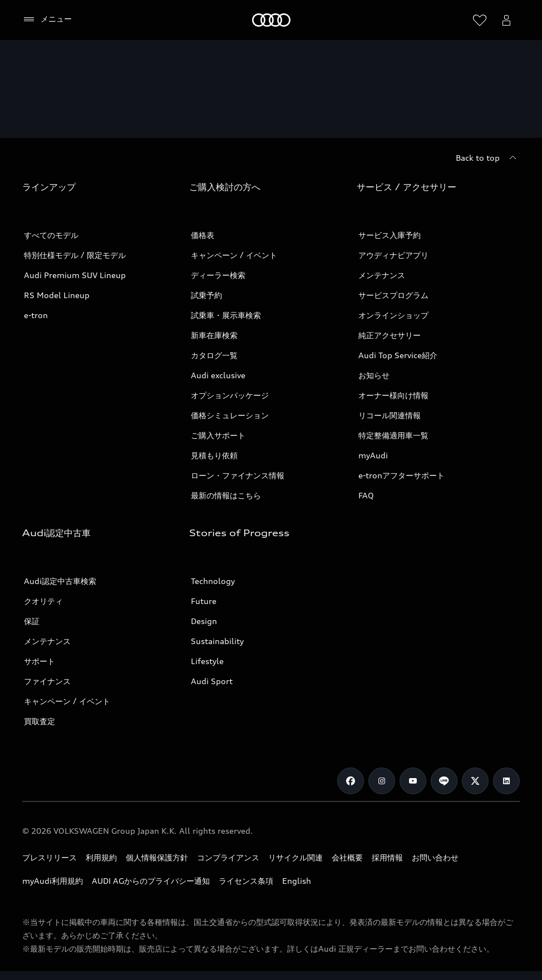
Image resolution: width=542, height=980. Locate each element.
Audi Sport (212, 681)
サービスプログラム (393, 295)
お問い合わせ (435, 857)
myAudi (373, 455)
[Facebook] (351, 781)
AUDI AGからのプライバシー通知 (151, 881)
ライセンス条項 (246, 881)
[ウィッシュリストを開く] (480, 20)
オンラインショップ (393, 315)
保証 (32, 621)
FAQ (366, 495)
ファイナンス (47, 681)
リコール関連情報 (390, 415)
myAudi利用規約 (53, 881)
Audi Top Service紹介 (398, 355)
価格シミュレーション (230, 415)
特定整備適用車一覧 (393, 435)
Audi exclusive (218, 375)
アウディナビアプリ (393, 255)
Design (204, 621)
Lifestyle (207, 661)
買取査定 (40, 721)
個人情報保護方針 (157, 857)
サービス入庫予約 (390, 235)
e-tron (36, 315)
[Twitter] (475, 781)
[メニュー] (47, 19)
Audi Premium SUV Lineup (75, 275)
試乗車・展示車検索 (226, 315)
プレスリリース (50, 857)
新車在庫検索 (214, 335)
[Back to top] (488, 158)
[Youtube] (413, 781)
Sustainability (217, 641)
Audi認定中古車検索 (60, 581)
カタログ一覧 (214, 355)
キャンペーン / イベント (234, 255)
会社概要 (347, 857)
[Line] (444, 781)
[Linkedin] (506, 781)
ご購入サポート (218, 435)
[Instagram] (382, 781)
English (297, 881)
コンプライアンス (228, 857)
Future (204, 601)
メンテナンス (382, 275)
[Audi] (271, 20)
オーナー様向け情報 (393, 395)
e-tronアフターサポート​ (401, 475)
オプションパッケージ (230, 395)
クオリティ (43, 601)
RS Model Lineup (57, 295)
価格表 (203, 235)
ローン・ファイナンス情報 (238, 475)
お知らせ (374, 375)
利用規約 (101, 857)
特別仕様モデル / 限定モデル (75, 255)
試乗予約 (206, 295)
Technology (213, 581)
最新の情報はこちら (226, 495)
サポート (40, 661)
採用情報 (387, 857)
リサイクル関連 (295, 857)
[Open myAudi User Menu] (506, 20)
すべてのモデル (51, 235)
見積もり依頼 (214, 455)
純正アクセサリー (390, 335)
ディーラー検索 (218, 275)
